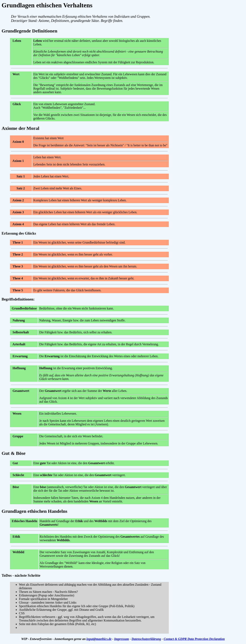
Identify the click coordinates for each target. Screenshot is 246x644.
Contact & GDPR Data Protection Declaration (194, 639)
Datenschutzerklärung (146, 639)
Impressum (122, 639)
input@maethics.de (99, 639)
